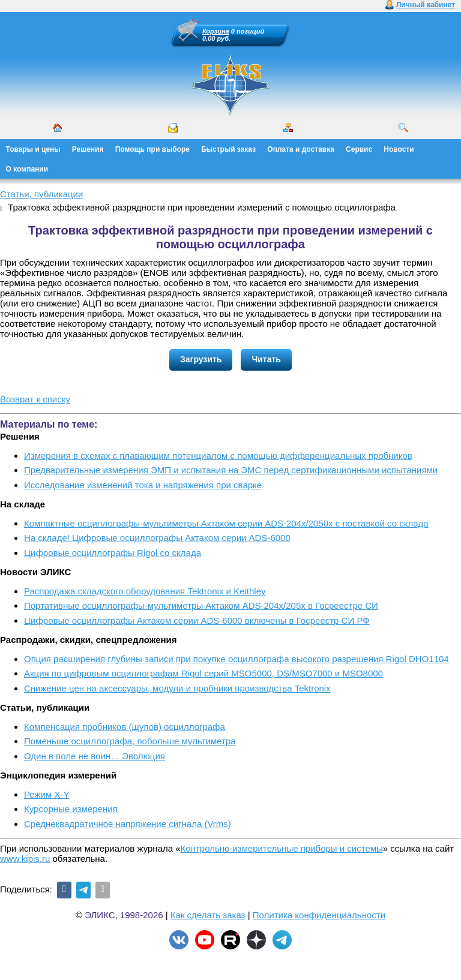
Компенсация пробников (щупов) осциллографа (125, 727)
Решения (88, 149)
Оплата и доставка (301, 149)
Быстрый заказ (228, 149)
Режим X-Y (47, 794)
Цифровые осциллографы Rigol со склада (113, 553)
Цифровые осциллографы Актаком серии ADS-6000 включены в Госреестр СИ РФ (197, 620)
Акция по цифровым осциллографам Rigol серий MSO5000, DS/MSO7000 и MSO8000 (203, 673)
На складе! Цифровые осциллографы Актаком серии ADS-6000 (157, 538)
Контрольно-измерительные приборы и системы (282, 848)
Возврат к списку (35, 399)
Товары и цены (33, 149)
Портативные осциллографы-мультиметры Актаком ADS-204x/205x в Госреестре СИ (201, 605)
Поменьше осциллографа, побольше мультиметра (130, 741)
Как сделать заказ (208, 915)
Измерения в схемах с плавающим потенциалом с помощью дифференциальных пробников (218, 456)
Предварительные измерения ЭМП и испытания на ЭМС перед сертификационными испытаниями (231, 470)
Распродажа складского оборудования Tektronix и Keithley (145, 591)
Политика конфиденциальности (319, 915)
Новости (399, 149)
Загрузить (201, 359)
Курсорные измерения (71, 809)
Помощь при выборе (152, 149)
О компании (27, 169)
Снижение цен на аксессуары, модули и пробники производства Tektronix (177, 688)
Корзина (216, 31)
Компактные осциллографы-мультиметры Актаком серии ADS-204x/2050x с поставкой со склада (226, 523)
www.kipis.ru (25, 859)
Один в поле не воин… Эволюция (95, 756)
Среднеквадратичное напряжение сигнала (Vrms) (128, 824)
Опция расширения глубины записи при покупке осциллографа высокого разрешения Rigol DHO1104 (237, 659)
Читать (266, 359)
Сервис (359, 149)
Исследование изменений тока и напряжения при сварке (143, 485)
